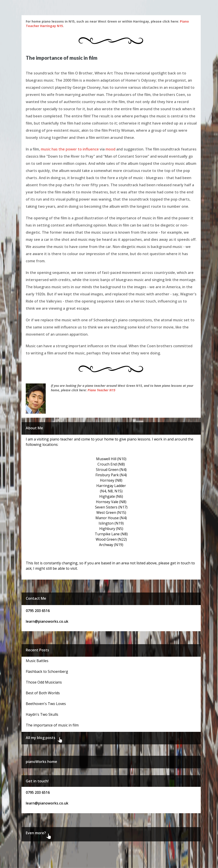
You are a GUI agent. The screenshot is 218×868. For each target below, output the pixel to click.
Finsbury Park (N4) (111, 475)
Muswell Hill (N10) (111, 459)
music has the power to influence (70, 149)
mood (110, 149)
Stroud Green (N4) (111, 470)
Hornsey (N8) (111, 480)
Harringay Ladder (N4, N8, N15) (111, 488)
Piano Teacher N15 (101, 390)
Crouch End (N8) (111, 464)
